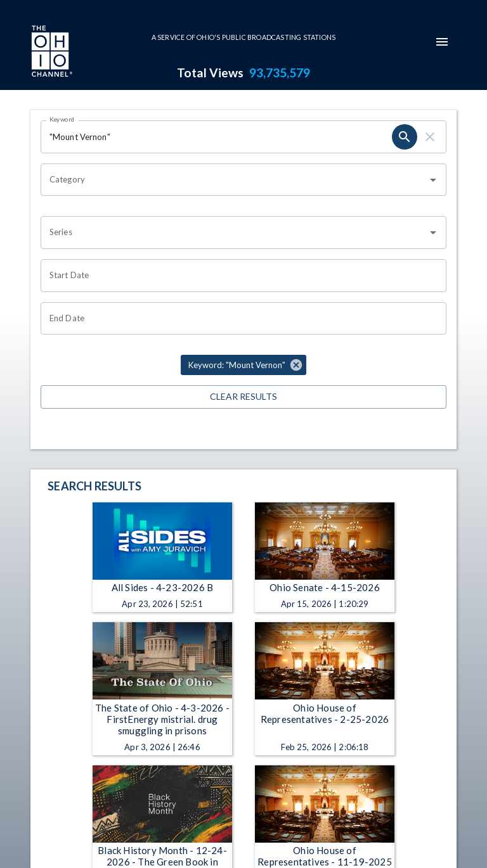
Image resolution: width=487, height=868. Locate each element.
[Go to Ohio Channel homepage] (51, 53)
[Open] (433, 180)
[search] (405, 137)
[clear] (430, 137)
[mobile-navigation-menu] (442, 42)
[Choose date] (239, 276)
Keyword (62, 119)
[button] (243, 365)
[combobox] (234, 180)
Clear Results (243, 397)
